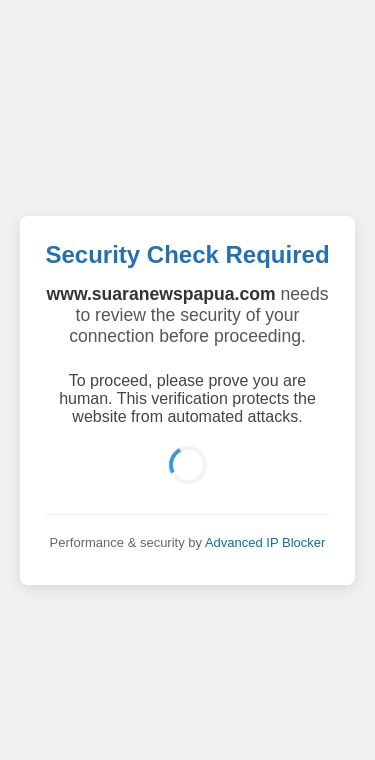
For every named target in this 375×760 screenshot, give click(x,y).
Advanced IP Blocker (265, 542)
